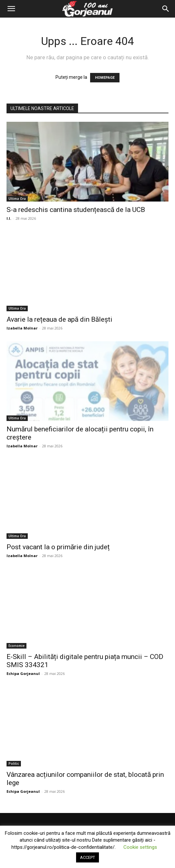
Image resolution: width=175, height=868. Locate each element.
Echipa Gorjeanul (23, 673)
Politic (14, 763)
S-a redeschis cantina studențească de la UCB (76, 210)
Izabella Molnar (22, 328)
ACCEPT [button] (87, 857)
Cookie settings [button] (140, 847)
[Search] (166, 9)
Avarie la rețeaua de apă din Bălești (59, 319)
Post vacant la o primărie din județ (58, 547)
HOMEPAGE (105, 78)
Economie (16, 646)
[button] (11, 9)
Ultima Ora (17, 199)
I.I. (9, 218)
